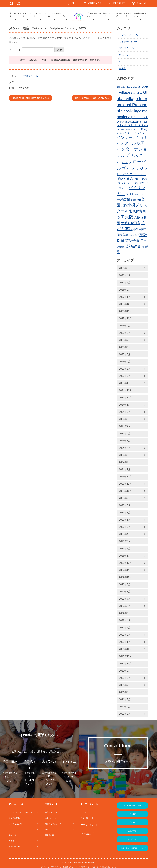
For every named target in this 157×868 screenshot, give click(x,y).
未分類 (123, 69)
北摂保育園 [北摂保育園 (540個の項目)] (138, 211)
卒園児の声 (49, 835)
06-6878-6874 (30, 782)
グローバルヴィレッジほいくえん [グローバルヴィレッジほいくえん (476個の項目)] (132, 174)
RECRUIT (117, 3)
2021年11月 (125, 656)
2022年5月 (125, 613)
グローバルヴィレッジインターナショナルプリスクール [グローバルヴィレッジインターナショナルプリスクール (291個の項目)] (132, 184)
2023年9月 (125, 498)
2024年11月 (125, 398)
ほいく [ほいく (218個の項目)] (136, 130)
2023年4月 (125, 534)
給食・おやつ (50, 818)
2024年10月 (125, 405)
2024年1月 (125, 469)
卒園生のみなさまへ (140, 15)
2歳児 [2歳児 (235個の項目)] (119, 87)
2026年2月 (125, 290)
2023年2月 (125, 548)
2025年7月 (125, 340)
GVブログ (119, 15)
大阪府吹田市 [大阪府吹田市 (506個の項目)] (131, 223)
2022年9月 (125, 584)
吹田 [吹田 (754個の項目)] (121, 217)
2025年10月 (125, 318)
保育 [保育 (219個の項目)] (135, 200)
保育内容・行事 (51, 812)
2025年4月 (125, 362)
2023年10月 (125, 491)
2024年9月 (125, 412)
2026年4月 (125, 275)
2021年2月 (125, 714)
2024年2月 (125, 462)
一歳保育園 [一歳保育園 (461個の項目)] (125, 200)
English (139, 3)
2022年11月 (125, 570)
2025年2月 (125, 376)
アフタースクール (54, 15)
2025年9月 (125, 326)
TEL (71, 3)
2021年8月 (125, 678)
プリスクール (27, 15)
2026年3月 (125, 283)
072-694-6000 (50, 782)
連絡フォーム (127, 15)
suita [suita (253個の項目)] (122, 129)
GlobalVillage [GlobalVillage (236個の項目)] (137, 93)
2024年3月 (125, 455)
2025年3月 (125, 369)
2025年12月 (125, 304)
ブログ (12, 830)
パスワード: (31, 50)
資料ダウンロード (108, 15)
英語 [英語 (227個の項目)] (137, 235)
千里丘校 (132, 822)
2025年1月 (125, 383)
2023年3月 (125, 541)
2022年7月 (125, 599)
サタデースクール (40, 15)
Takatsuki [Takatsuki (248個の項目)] (129, 129)
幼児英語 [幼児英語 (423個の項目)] (123, 235)
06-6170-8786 (69, 779)
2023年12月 (125, 477)
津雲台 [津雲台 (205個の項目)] (132, 235)
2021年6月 (125, 692)
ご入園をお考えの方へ (93, 15)
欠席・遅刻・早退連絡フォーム (132, 848)
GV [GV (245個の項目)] (118, 122)
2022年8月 (125, 592)
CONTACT (92, 3)
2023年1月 (125, 556)
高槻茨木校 (132, 831)
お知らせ (13, 835)
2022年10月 (125, 577)
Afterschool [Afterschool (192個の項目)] (126, 87)
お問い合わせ (14, 847)
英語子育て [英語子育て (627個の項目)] (134, 241)
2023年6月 (125, 520)
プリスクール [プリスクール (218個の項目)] (140, 194)
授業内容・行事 (87, 818)
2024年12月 (125, 390)
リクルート (13, 841)
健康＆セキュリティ (53, 824)
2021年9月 (125, 671)
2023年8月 (125, 505)
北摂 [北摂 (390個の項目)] (124, 205)
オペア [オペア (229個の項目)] (125, 163)
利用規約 (102, 867)
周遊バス (48, 830)
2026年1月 (125, 297)
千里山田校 (132, 814)
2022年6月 (125, 606)
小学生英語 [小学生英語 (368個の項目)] (140, 229)
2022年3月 (125, 628)
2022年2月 (125, 635)
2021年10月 (125, 664)
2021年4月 (125, 707)
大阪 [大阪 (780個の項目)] (129, 217)
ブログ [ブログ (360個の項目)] (130, 194)
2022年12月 (125, 563)
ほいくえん (66, 15)
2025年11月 (125, 311)
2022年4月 (125, 620)
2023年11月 (125, 484)
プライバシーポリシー (90, 867)
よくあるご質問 (15, 824)
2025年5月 (125, 354)
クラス (84, 812)
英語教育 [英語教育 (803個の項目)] (133, 246)
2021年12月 (125, 649)
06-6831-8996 (11, 779)
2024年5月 (125, 441)
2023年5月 (125, 527)
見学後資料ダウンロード (132, 805)
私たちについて (15, 15)
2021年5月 (125, 699)
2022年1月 (125, 642)
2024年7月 (125, 426)
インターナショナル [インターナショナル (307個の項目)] (133, 133)
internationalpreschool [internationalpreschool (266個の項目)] (131, 122)
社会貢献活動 (14, 818)
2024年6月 (125, 433)
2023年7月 (125, 513)
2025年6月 (125, 347)
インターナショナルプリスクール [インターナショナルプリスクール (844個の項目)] (132, 155)
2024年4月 (125, 448)
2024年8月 (125, 419)
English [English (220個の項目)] (134, 87)
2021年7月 (125, 685)
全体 (122, 62)
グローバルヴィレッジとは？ (21, 812)
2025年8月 (125, 333)
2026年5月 (125, 268)
